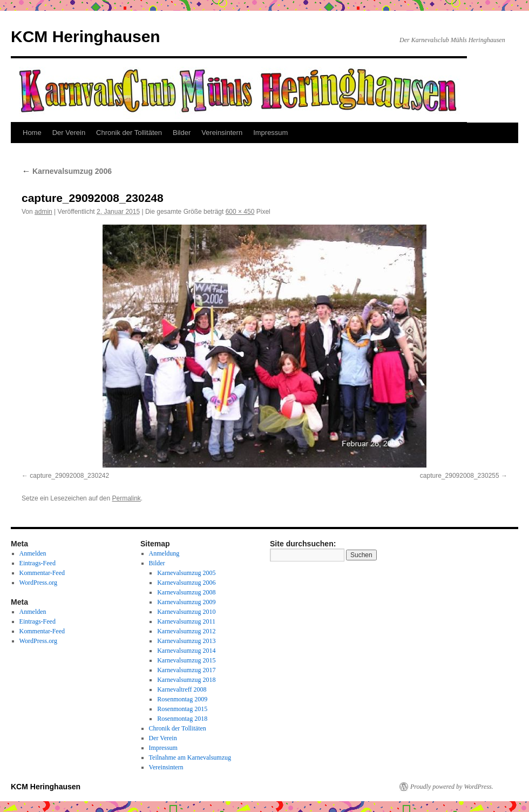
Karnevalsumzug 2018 (186, 680)
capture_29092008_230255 (460, 476)
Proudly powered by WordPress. (452, 787)
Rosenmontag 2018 (182, 719)
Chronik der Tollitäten (129, 133)
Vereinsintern (222, 133)
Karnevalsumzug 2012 (186, 631)
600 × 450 (240, 212)
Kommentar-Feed (42, 573)
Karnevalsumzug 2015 (186, 660)
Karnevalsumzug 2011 (186, 621)
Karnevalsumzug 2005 (186, 573)
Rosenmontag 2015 (182, 709)
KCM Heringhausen (86, 36)
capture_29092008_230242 (69, 476)
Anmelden (33, 553)
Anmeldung (164, 553)
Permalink (126, 498)
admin (43, 212)
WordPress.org (38, 583)
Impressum (270, 133)
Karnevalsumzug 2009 (186, 602)
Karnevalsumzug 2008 (186, 592)
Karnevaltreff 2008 (182, 689)
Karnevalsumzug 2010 (186, 612)
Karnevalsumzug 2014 (186, 651)
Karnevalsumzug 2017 (186, 670)
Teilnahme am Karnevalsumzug (190, 757)
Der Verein (69, 133)
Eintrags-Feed (38, 563)
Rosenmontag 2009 (182, 699)
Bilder (182, 133)
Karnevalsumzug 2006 (67, 171)
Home (32, 133)
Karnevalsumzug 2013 (186, 641)
